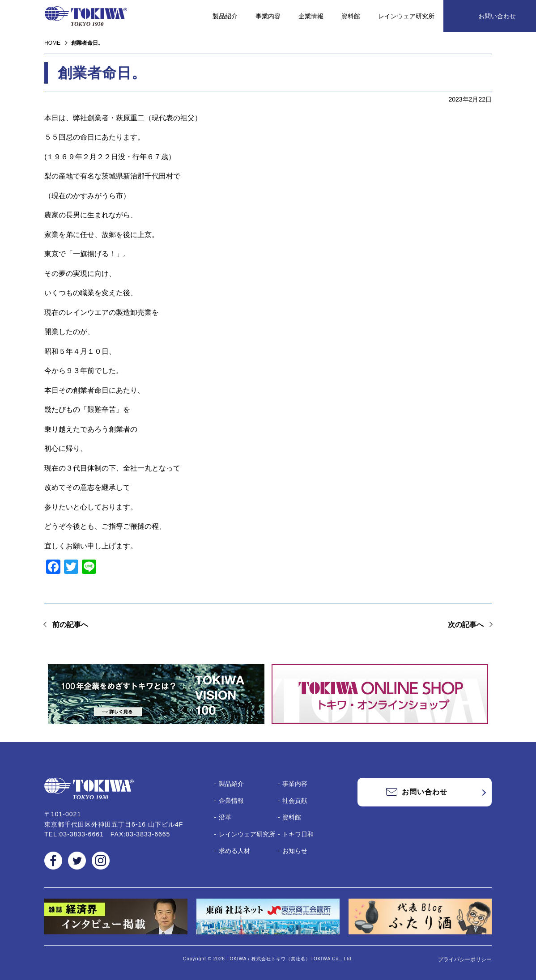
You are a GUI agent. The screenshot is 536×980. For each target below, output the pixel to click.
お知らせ (295, 851)
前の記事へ (70, 625)
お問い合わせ (497, 16)
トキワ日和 (298, 834)
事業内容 (268, 16)
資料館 (351, 16)
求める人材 (234, 851)
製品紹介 (225, 16)
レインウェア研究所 (406, 16)
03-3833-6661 (82, 834)
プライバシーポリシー (465, 959)
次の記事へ (466, 625)
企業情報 (311, 16)
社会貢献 (295, 801)
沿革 (225, 817)
